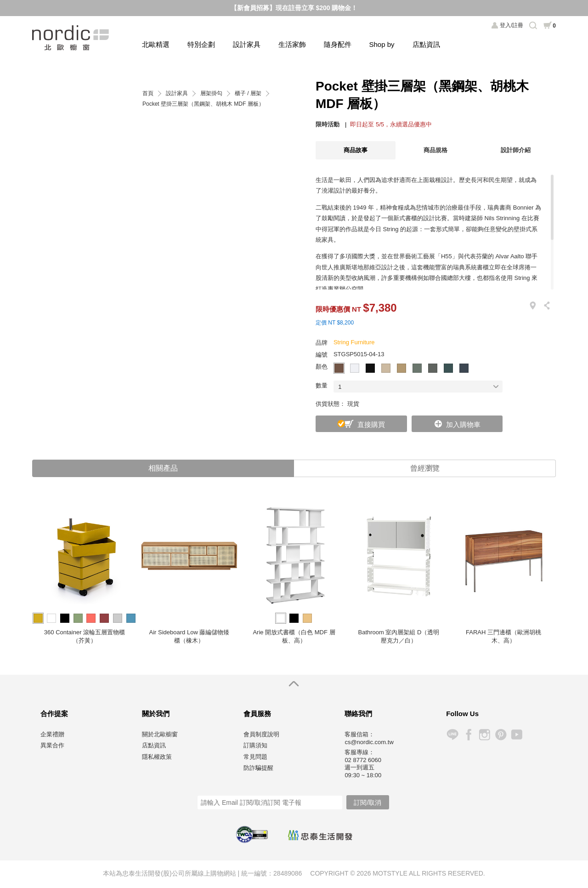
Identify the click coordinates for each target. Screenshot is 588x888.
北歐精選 (156, 44)
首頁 (148, 94)
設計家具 (247, 44)
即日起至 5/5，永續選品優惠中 (391, 124)
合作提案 (54, 714)
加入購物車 (463, 424)
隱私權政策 (157, 757)
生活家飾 (292, 44)
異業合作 (52, 746)
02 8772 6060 (363, 761)
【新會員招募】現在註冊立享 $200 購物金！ (294, 8)
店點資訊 (426, 44)
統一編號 (254, 874)
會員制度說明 (261, 735)
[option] (85, 575)
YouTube (517, 736)
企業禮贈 (52, 735)
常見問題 (255, 757)
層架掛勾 (211, 94)
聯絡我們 (358, 714)
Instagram (484, 736)
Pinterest (500, 736)
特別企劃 (201, 44)
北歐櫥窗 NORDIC (71, 38)
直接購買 (371, 424)
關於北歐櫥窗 (160, 735)
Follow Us (462, 714)
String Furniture (354, 342)
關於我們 (156, 714)
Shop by (382, 44)
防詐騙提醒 (258, 769)
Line (452, 736)
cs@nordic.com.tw (369, 743)
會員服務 (257, 714)
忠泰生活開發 (320, 836)
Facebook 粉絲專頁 (468, 736)
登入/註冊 (512, 25)
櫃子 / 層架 (248, 94)
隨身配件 (338, 44)
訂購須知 (255, 746)
